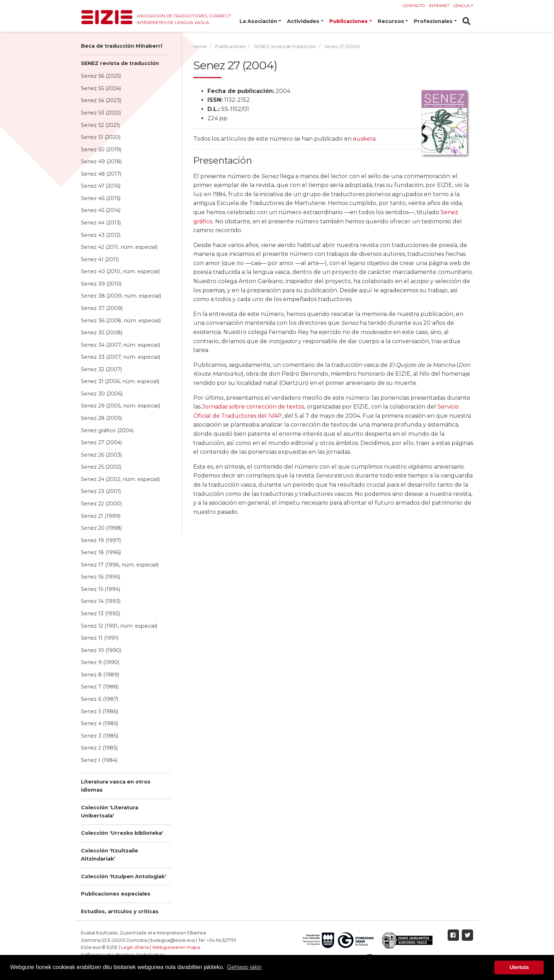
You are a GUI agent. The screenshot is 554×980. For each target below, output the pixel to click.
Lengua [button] (462, 6)
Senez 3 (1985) (99, 736)
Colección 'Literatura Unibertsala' (110, 812)
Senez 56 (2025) (101, 76)
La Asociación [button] (258, 21)
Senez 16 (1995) (101, 577)
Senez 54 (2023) (101, 100)
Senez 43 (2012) (101, 235)
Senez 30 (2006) (102, 394)
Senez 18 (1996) (101, 552)
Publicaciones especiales (116, 894)
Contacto (414, 6)
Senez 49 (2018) (101, 162)
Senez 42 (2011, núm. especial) (119, 247)
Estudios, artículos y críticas (120, 911)
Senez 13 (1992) (101, 614)
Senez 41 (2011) (100, 259)
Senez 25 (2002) (101, 467)
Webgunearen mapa (176, 947)
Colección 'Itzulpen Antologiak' (123, 876)
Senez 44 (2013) (101, 223)
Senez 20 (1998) (101, 528)
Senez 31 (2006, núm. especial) (120, 381)
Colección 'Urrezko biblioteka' (122, 833)
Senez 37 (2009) (102, 308)
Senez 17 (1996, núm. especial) (120, 565)
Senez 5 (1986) (99, 711)
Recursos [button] (391, 21)
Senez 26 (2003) (101, 455)
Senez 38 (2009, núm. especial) (121, 296)
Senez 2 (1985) (99, 748)
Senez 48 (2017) (101, 174)
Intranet (439, 6)
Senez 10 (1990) (101, 650)
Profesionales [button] (433, 21)
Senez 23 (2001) (101, 491)
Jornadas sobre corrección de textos (253, 407)
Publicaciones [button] (349, 21)
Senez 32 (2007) (101, 369)
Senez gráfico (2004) (107, 430)
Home (200, 46)
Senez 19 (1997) (101, 540)
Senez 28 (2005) (101, 418)
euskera (364, 139)
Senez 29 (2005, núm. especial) (120, 406)
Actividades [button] (303, 21)
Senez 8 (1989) (100, 675)
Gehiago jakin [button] (244, 967)
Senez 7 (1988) (100, 687)
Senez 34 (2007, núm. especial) (120, 345)
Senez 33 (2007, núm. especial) (120, 357)
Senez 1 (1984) (99, 760)
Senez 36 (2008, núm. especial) (121, 321)
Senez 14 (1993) (101, 601)
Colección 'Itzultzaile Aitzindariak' (110, 855)
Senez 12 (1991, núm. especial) (119, 626)
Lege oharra (135, 947)
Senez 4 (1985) (99, 723)
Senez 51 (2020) (101, 137)
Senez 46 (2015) (101, 198)
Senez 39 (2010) (101, 284)
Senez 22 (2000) (101, 504)
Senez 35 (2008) (102, 333)
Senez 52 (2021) (100, 125)
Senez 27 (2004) (101, 442)
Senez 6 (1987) (100, 699)
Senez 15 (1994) (101, 589)
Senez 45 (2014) (101, 210)
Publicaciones (230, 46)
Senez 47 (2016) (101, 186)
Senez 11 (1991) (100, 638)
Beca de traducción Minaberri (122, 46)
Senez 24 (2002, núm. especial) (120, 479)
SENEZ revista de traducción (120, 63)
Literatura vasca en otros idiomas (116, 786)
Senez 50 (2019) (101, 149)
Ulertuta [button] (519, 967)
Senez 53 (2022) (101, 113)
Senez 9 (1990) (100, 662)
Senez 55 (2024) (101, 88)
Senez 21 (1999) (101, 516)
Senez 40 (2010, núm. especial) (120, 271)
